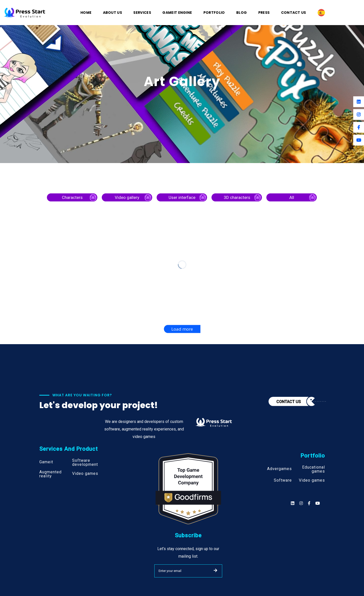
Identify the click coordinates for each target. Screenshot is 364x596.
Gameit (46, 462)
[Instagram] (359, 115)
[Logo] (25, 12)
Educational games (314, 469)
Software (283, 480)
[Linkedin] (359, 102)
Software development (85, 463)
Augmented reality (50, 474)
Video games (85, 474)
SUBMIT (215, 570)
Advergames (279, 469)
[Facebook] (359, 127)
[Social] (318, 503)
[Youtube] (359, 140)
